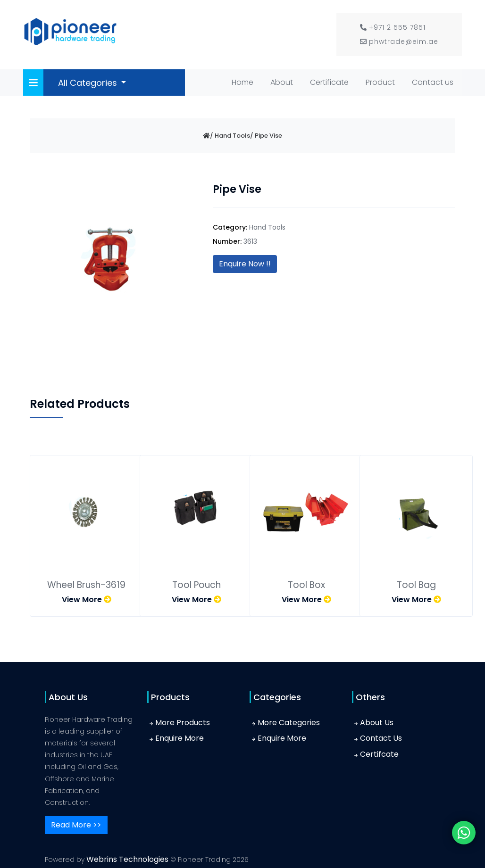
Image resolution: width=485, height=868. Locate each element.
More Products (183, 723)
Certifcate (379, 754)
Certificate (329, 82)
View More (87, 599)
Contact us (433, 82)
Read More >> (76, 825)
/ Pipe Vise (266, 136)
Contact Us (381, 738)
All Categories (89, 83)
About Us (377, 723)
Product (380, 82)
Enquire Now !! (245, 264)
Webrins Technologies (128, 859)
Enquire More (180, 738)
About (282, 82)
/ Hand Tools (230, 136)
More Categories (289, 723)
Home (244, 82)
